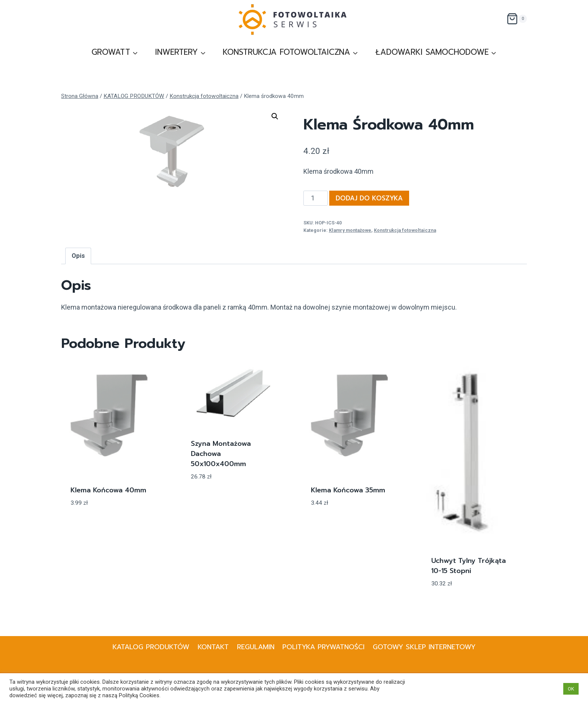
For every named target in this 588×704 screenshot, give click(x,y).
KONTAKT (213, 647)
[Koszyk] (517, 19)
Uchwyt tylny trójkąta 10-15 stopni (469, 566)
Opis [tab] (78, 256)
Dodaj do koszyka (369, 198)
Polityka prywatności (323, 647)
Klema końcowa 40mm (108, 490)
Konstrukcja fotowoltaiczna (405, 230)
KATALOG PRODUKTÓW (151, 647)
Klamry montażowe (350, 230)
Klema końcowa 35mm (348, 490)
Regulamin (256, 647)
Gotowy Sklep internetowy (424, 647)
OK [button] (571, 689)
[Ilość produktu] (316, 198)
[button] (275, 116)
